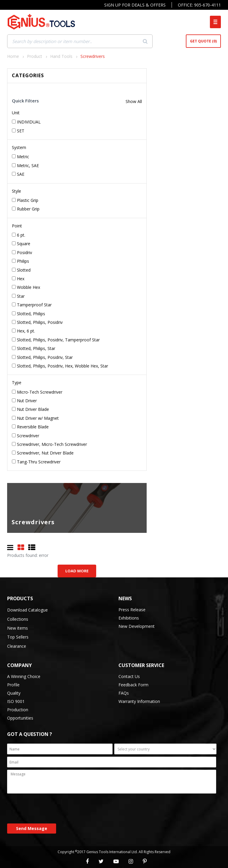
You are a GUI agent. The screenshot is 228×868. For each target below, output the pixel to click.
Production (18, 710)
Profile (13, 685)
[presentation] (52, 809)
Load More (77, 571)
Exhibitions (129, 618)
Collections (18, 619)
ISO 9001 (16, 701)
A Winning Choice (24, 676)
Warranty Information (139, 701)
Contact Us (129, 676)
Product (35, 56)
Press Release (132, 610)
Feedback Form (133, 685)
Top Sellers (18, 637)
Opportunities (20, 718)
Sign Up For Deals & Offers (135, 5)
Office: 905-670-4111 (199, 5)
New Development (137, 626)
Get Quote (203, 41)
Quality (14, 693)
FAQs (124, 693)
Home (13, 56)
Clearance (17, 646)
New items (18, 628)
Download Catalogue (27, 610)
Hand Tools (61, 56)
